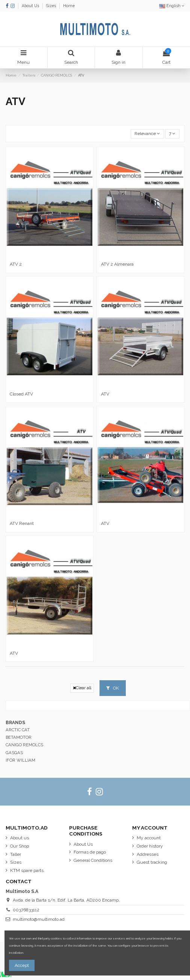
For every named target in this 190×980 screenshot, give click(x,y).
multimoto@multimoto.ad (39, 919)
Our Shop (20, 846)
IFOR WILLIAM (20, 760)
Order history (150, 846)
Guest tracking (152, 862)
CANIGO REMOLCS (24, 745)
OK (113, 688)
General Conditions (93, 860)
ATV (105, 394)
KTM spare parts (27, 870)
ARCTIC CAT (18, 730)
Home (69, 6)
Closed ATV (21, 394)
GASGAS (14, 753)
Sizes (52, 6)
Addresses (148, 854)
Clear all (82, 688)
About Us (31, 6)
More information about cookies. (46, 953)
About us (20, 838)
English (172, 6)
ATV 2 (16, 264)
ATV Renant (22, 523)
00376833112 (26, 910)
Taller (16, 854)
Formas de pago (90, 852)
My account (149, 838)
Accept (22, 965)
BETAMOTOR (19, 737)
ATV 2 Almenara (117, 264)
